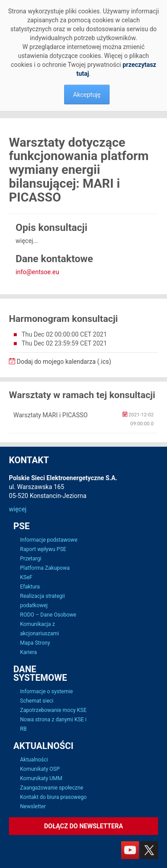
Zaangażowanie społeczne (52, 788)
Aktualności (34, 760)
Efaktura (30, 587)
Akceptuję (87, 95)
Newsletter (33, 806)
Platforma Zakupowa (45, 568)
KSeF (26, 577)
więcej (18, 509)
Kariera (29, 652)
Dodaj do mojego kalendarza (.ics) (60, 362)
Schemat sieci (37, 701)
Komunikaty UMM (41, 778)
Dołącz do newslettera (83, 826)
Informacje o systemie (47, 691)
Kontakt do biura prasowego (53, 797)
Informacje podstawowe (49, 540)
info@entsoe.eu (37, 272)
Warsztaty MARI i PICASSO (51, 415)
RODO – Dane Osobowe (48, 615)
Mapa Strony (35, 643)
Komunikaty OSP (40, 769)
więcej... (27, 241)
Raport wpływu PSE (43, 549)
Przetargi (31, 559)
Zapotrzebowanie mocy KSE (53, 710)
